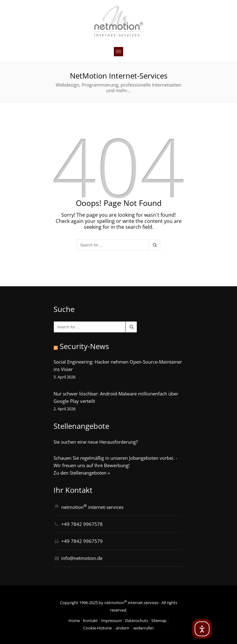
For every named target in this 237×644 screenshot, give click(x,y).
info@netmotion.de (82, 558)
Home (74, 621)
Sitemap (159, 621)
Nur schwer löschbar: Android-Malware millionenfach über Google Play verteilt (116, 397)
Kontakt (90, 621)
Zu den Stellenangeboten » (82, 473)
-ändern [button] (122, 628)
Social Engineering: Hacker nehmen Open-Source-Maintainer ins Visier (118, 365)
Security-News (84, 346)
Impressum (111, 621)
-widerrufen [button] (143, 628)
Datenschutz (137, 621)
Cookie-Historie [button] (97, 628)
